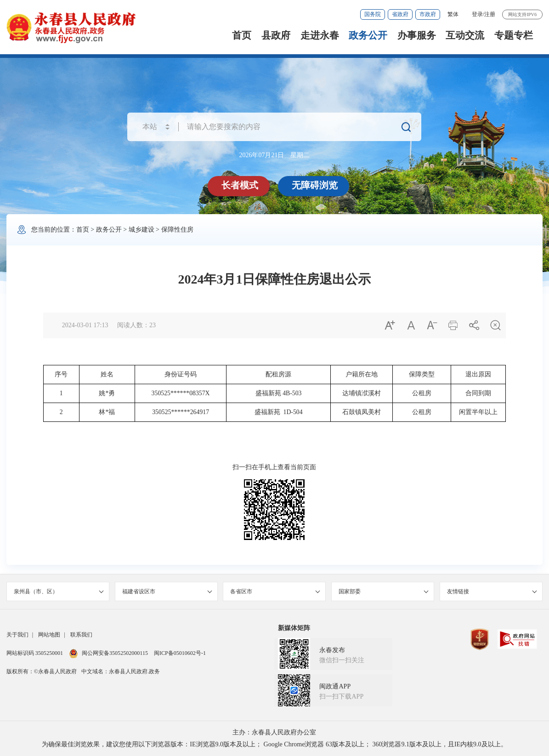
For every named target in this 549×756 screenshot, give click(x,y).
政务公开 (368, 35)
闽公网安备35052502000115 (108, 653)
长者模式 (240, 185)
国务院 (373, 14)
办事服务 (417, 35)
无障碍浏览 (315, 185)
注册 (490, 14)
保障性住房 (177, 230)
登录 (477, 14)
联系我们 (81, 635)
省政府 (400, 14)
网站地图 (49, 635)
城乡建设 (141, 230)
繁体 (453, 14)
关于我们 (17, 635)
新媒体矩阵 (294, 628)
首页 (242, 35)
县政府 (276, 35)
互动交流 (465, 35)
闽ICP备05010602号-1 (180, 653)
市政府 (428, 14)
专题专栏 (514, 35)
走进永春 (320, 35)
